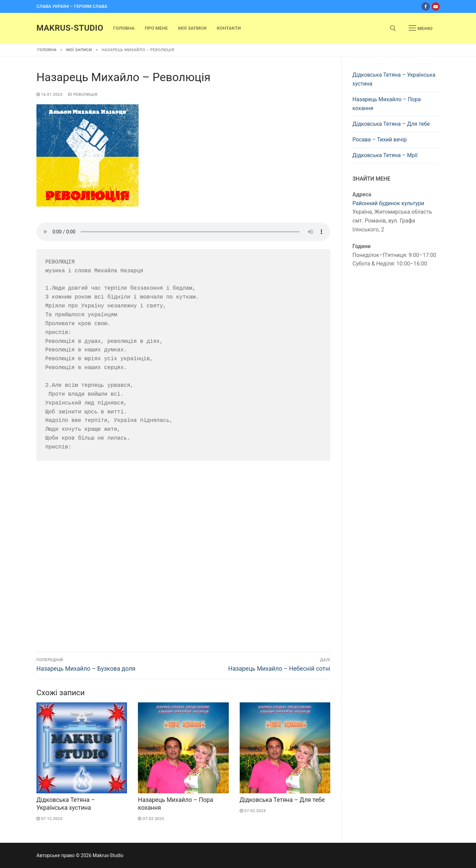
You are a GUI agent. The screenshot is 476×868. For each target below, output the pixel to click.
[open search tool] (393, 28)
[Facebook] (425, 6)
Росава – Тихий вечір (380, 140)
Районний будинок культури (388, 203)
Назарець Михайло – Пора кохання (387, 104)
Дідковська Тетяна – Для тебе (282, 800)
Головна (47, 50)
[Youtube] (436, 6)
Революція (83, 94)
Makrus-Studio (70, 28)
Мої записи (79, 50)
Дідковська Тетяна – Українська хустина (394, 79)
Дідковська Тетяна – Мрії (385, 155)
